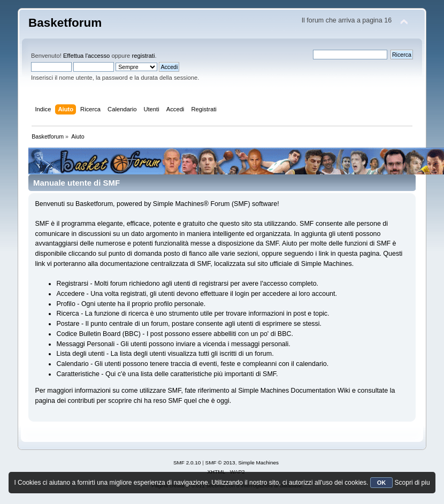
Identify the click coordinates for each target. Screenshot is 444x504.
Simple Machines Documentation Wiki (294, 391)
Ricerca (67, 314)
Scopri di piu (412, 483)
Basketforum (65, 23)
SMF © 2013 (220, 463)
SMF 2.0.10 (187, 463)
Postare (68, 324)
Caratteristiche (78, 374)
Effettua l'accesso (86, 56)
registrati (143, 56)
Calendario (72, 364)
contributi (81, 401)
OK (382, 483)
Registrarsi (72, 284)
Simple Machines (258, 463)
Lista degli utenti (80, 354)
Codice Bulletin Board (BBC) (98, 334)
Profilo (66, 304)
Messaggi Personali (85, 344)
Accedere (70, 294)
